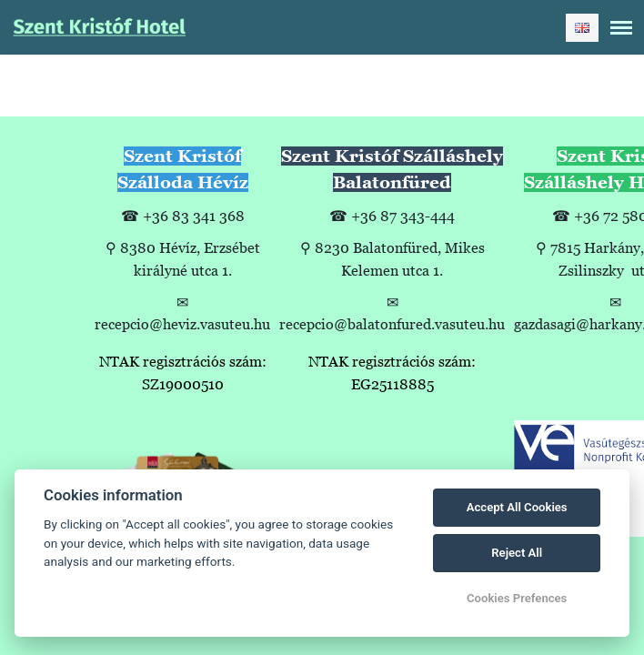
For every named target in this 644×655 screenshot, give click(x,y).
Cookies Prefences (517, 598)
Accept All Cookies (517, 507)
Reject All (517, 553)
